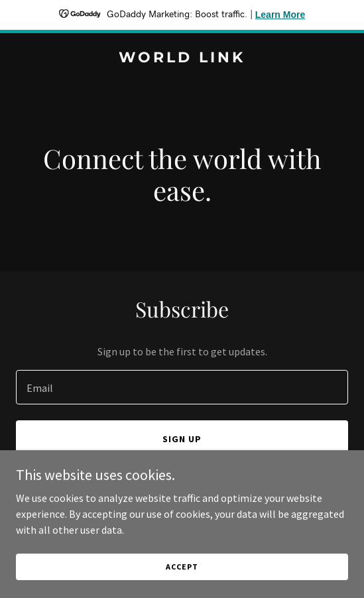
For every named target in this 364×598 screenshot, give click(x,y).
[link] (182, 58)
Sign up (182, 439)
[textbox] (182, 387)
